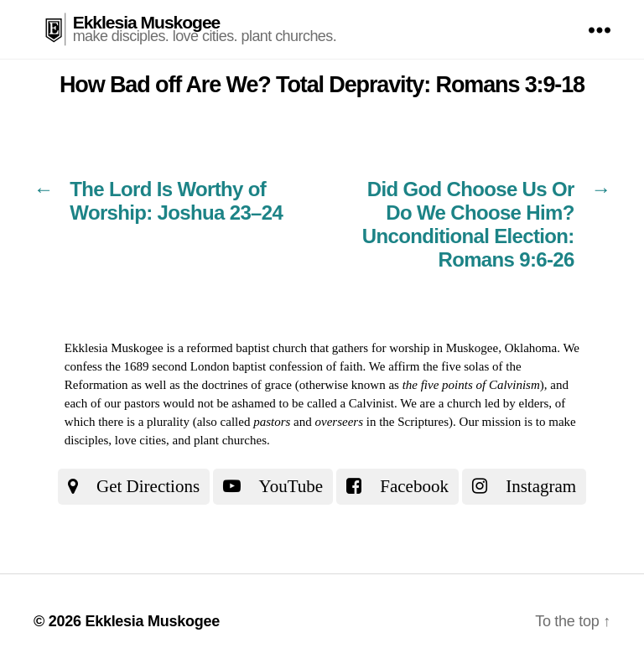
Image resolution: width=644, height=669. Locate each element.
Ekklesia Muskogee (147, 22)
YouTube (273, 486)
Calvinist (371, 403)
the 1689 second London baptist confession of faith (234, 366)
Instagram (524, 486)
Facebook (397, 486)
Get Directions (134, 486)
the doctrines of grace (237, 385)
